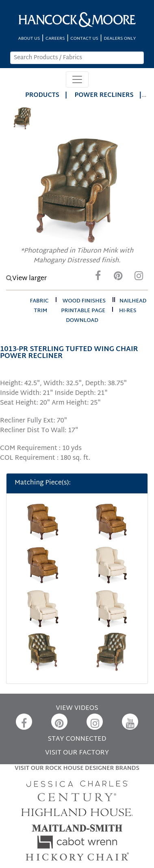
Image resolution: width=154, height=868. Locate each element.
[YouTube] (130, 722)
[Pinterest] (118, 278)
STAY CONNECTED (77, 739)
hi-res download (101, 316)
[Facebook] (98, 278)
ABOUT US (29, 39)
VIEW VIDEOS (77, 708)
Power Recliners (104, 95)
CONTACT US (84, 39)
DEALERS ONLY (120, 39)
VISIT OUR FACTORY (77, 753)
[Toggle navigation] (77, 79)
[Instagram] (139, 278)
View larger (26, 279)
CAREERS (55, 39)
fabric (39, 301)
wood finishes (84, 301)
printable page (83, 311)
